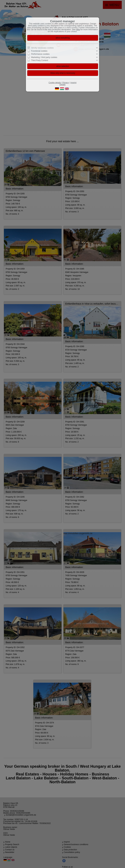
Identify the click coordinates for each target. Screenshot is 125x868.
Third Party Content (40, 60)
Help (78, 30)
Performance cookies (40, 54)
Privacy (66, 83)
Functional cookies (39, 51)
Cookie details (55, 83)
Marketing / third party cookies (44, 57)
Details (63, 85)
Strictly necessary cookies (42, 48)
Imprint (73, 83)
